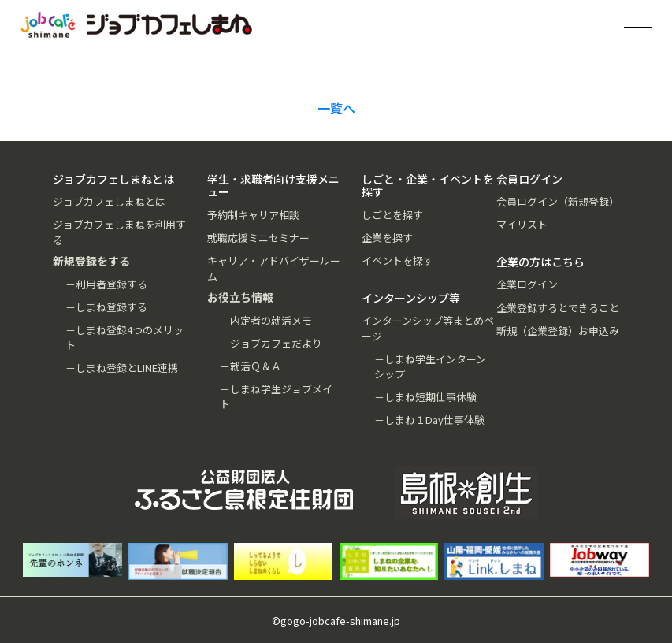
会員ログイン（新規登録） (558, 201)
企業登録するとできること (558, 308)
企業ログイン (527, 284)
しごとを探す (392, 215)
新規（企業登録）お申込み (558, 331)
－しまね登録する (106, 307)
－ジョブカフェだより (271, 343)
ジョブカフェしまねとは (109, 201)
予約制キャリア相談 (253, 215)
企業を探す (387, 238)
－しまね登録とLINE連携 (122, 368)
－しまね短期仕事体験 (425, 397)
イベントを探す (397, 260)
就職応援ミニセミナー (258, 238)
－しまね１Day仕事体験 (429, 420)
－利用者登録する (106, 284)
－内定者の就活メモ (266, 320)
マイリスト (522, 224)
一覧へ (336, 108)
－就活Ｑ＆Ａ (251, 366)
